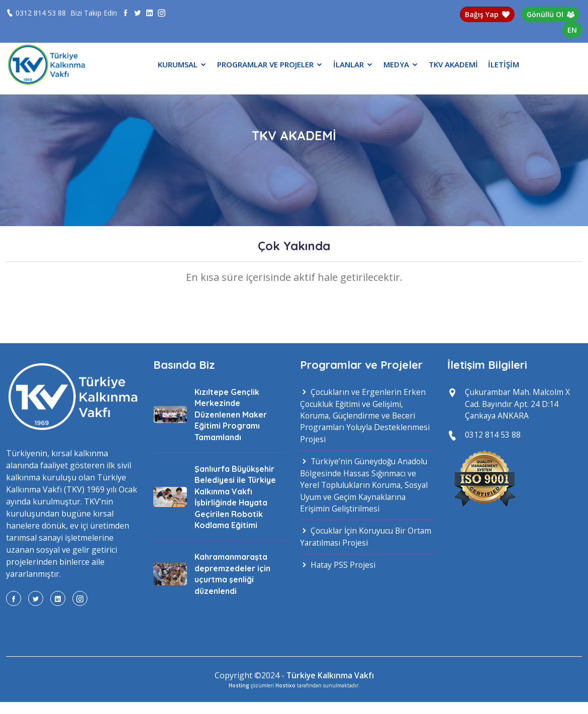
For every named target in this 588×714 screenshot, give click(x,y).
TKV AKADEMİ (453, 64)
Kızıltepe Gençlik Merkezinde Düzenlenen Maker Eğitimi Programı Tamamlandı (231, 415)
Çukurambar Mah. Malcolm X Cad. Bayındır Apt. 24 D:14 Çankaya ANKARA (519, 404)
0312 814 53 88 (41, 13)
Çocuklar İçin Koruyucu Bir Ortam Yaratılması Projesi (355, 540)
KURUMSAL (182, 64)
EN (572, 30)
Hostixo (285, 685)
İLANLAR (353, 64)
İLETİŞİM (504, 64)
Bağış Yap (487, 14)
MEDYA (401, 64)
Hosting (239, 685)
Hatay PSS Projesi (338, 569)
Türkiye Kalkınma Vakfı (330, 675)
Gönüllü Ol (551, 14)
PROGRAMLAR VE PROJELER (270, 64)
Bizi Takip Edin (94, 13)
